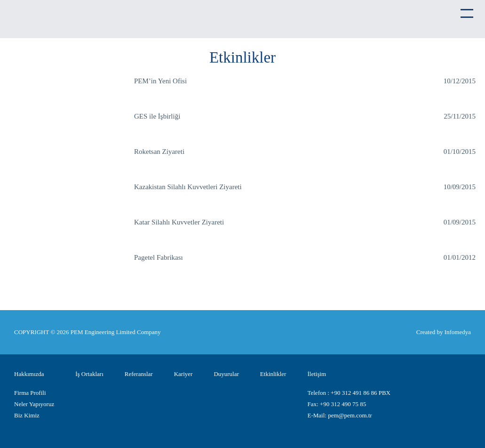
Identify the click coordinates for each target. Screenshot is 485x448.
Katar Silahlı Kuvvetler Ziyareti (179, 222)
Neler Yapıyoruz (34, 404)
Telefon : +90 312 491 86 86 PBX (349, 393)
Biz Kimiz (27, 415)
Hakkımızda (29, 374)
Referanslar (139, 374)
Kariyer (183, 374)
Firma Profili (30, 393)
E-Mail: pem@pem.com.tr (339, 415)
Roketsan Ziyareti (159, 152)
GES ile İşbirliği (157, 116)
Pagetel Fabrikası (159, 257)
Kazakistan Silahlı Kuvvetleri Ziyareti (188, 187)
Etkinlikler (273, 374)
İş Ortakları (89, 374)
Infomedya (458, 332)
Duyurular (226, 374)
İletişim (317, 374)
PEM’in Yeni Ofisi (160, 81)
